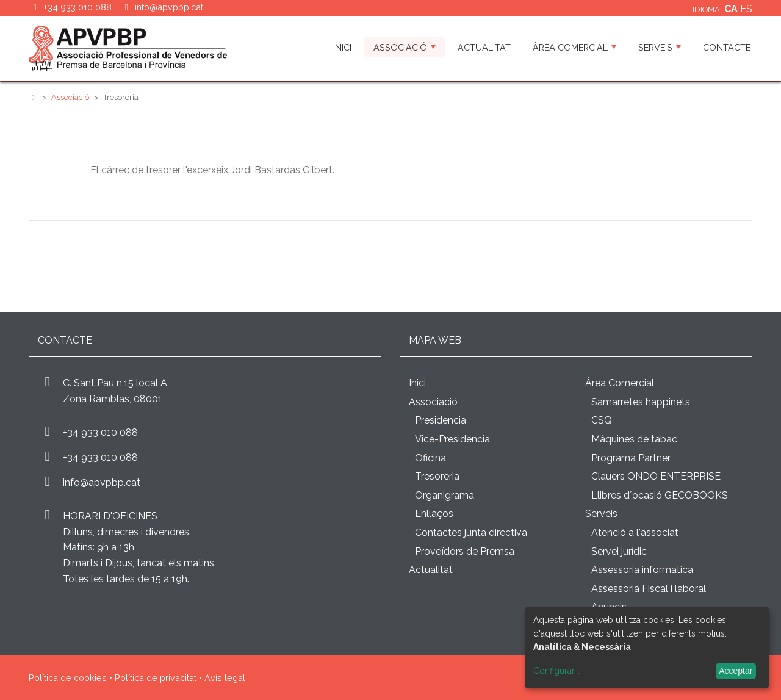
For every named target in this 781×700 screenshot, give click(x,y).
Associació (405, 47)
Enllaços (434, 514)
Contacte (727, 47)
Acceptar (736, 671)
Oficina (430, 458)
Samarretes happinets (641, 402)
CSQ (602, 420)
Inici (342, 47)
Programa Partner (631, 458)
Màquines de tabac (634, 439)
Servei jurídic (619, 551)
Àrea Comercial (574, 47)
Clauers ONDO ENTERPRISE (656, 476)
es (746, 9)
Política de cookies (68, 678)
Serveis (660, 47)
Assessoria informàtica (642, 570)
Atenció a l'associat (635, 532)
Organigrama (444, 495)
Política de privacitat (156, 678)
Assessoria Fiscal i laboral (649, 589)
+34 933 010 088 (100, 432)
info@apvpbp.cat (169, 7)
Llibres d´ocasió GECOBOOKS (660, 495)
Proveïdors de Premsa (465, 551)
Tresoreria (437, 476)
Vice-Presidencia (452, 439)
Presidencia (441, 420)
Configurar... (556, 671)
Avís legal (225, 678)
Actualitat (484, 47)
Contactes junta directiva (471, 532)
